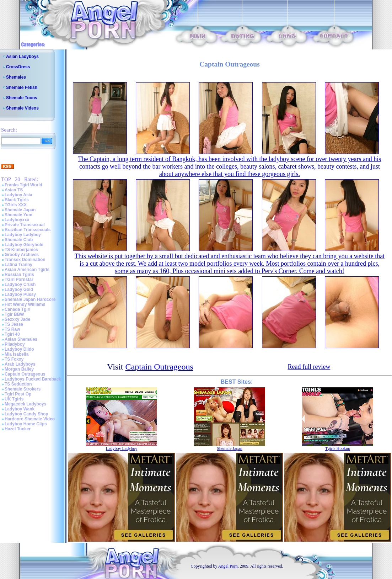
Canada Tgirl (18, 309)
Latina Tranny (18, 265)
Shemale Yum (18, 215)
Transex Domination (25, 260)
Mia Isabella (17, 354)
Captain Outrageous (25, 374)
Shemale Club (19, 240)
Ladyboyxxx (17, 220)
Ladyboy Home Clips (26, 424)
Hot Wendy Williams (25, 304)
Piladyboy (15, 344)
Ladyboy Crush (20, 285)
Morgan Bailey (19, 369)
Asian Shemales (21, 339)
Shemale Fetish (22, 87)
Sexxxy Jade (17, 319)
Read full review (309, 367)
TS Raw (12, 329)
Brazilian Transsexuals (28, 230)
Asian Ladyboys (22, 57)
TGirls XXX (16, 205)
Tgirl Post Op (18, 394)
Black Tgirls (17, 200)
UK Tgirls (14, 399)
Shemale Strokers (23, 389)
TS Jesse (14, 324)
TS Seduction (18, 384)
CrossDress (18, 67)
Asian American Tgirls (27, 270)
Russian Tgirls (19, 275)
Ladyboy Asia (18, 195)
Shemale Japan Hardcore (30, 299)
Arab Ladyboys (20, 364)
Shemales (16, 77)
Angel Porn (228, 566)
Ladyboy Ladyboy (23, 235)
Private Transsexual (25, 225)
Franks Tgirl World (23, 185)
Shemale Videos (22, 108)
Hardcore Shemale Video (30, 419)
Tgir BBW (14, 314)
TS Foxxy (14, 359)
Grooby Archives (22, 255)
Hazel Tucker (18, 429)
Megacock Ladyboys (25, 404)
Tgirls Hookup (338, 448)
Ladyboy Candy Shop (26, 414)
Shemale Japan (20, 210)
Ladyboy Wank (20, 409)
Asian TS (14, 190)
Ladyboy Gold (19, 289)
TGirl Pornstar (19, 280)
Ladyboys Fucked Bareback (33, 379)
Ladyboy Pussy (20, 294)
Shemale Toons (22, 98)
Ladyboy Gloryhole (24, 245)
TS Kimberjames (21, 250)
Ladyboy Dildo (19, 349)
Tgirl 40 (12, 334)
